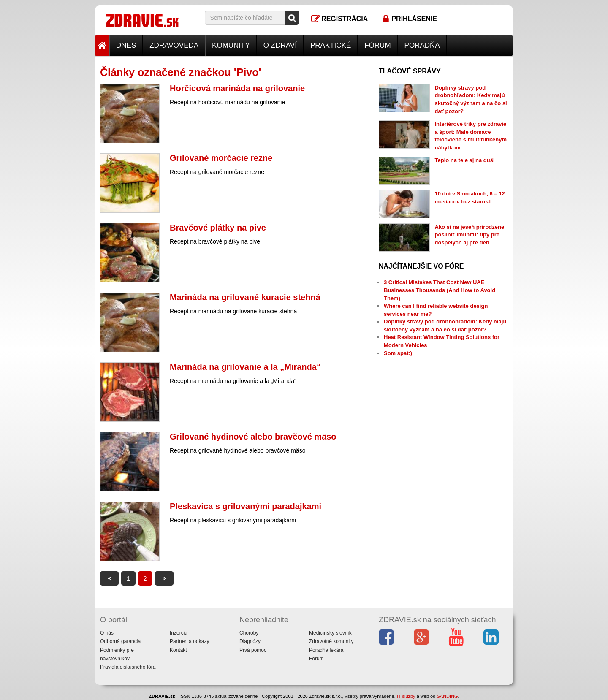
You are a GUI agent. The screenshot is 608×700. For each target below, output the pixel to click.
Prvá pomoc (253, 650)
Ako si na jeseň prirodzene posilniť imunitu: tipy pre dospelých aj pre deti (470, 235)
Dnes (126, 45)
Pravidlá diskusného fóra (128, 667)
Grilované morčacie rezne (221, 158)
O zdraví (280, 45)
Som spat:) (398, 353)
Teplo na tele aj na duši (465, 160)
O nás (107, 633)
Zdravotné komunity (331, 641)
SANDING (447, 696)
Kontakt (178, 650)
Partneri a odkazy (189, 641)
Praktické (331, 45)
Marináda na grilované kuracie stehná (245, 297)
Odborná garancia (120, 641)
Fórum (377, 45)
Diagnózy (250, 641)
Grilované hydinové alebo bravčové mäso (253, 437)
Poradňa (422, 45)
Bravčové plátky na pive (218, 228)
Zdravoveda (174, 45)
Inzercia (179, 633)
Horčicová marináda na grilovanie (237, 88)
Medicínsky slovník (330, 633)
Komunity (231, 45)
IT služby (406, 696)
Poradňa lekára (326, 650)
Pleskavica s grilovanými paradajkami (246, 506)
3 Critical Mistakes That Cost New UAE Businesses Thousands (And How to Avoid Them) (440, 290)
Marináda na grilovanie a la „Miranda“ (245, 367)
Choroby (249, 633)
